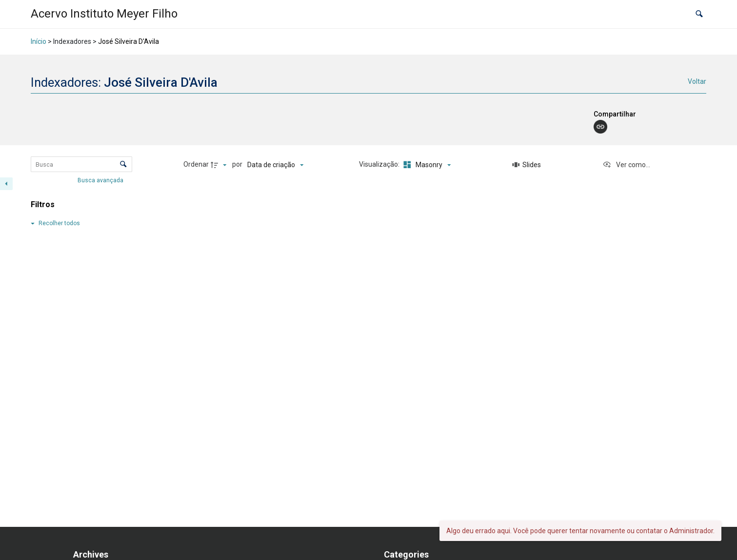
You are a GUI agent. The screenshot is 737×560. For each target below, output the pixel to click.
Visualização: (380, 164)
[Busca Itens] (81, 164)
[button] (699, 14)
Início (39, 41)
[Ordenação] (275, 165)
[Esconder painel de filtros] (6, 184)
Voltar (697, 81)
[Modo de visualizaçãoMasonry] (426, 165)
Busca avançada (101, 180)
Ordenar (196, 164)
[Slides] (527, 165)
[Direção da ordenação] (220, 165)
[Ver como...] (626, 165)
